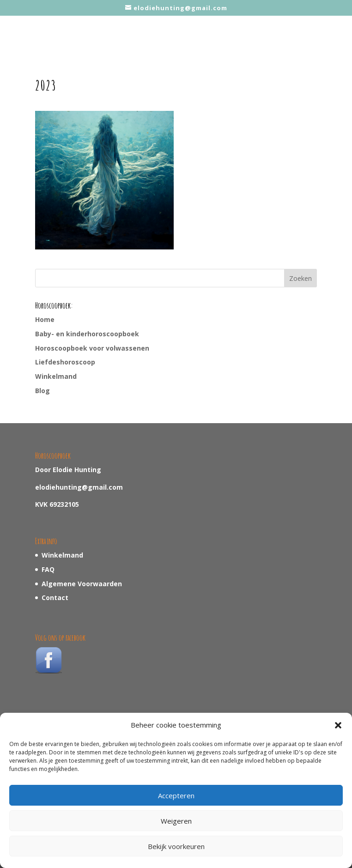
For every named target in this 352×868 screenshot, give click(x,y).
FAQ (48, 569)
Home (45, 319)
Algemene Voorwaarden (82, 584)
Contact (55, 598)
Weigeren (176, 821)
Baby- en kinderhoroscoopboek (87, 334)
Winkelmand (56, 376)
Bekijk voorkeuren (176, 846)
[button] (338, 725)
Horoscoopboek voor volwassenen (92, 348)
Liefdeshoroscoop (65, 362)
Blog (42, 391)
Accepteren (176, 795)
